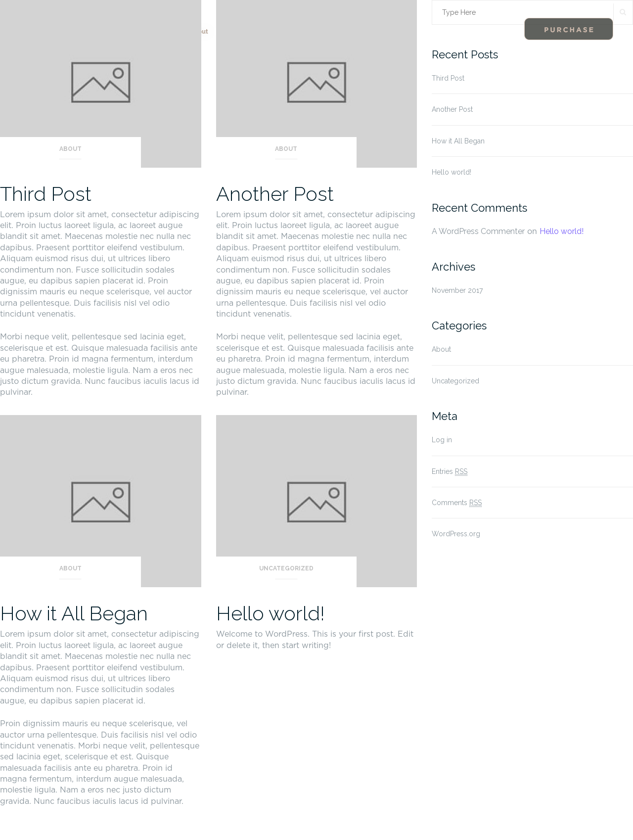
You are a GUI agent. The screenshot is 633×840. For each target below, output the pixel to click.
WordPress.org (456, 534)
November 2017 (457, 290)
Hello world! (271, 613)
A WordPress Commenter (478, 231)
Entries (450, 472)
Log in (442, 440)
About (70, 149)
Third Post (46, 194)
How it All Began (74, 613)
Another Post (275, 194)
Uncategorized (286, 568)
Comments (457, 503)
